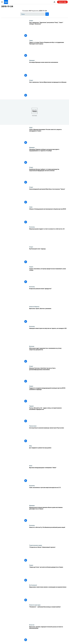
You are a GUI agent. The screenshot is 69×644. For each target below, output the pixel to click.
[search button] (47, 14)
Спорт (31, 20)
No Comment (33, 585)
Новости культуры (35, 605)
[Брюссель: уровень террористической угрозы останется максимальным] (48, 634)
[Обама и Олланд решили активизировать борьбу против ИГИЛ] (48, 216)
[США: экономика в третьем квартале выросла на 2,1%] (48, 495)
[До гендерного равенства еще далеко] (48, 455)
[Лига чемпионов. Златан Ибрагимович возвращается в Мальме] (48, 89)
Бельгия (32, 625)
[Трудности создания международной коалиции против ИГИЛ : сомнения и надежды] (48, 395)
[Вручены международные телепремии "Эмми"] (48, 475)
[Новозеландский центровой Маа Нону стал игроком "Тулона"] (48, 196)
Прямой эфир (62, 2)
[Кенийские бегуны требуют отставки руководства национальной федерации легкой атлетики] (48, 177)
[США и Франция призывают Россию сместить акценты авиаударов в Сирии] (48, 137)
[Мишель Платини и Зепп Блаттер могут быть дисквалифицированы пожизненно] (48, 375)
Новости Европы (34, 307)
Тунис (31, 40)
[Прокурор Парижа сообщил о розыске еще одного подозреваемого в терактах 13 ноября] (48, 157)
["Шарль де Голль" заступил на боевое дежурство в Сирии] (48, 574)
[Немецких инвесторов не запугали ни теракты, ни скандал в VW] (48, 336)
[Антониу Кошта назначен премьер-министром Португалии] (48, 435)
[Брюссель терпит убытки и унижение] (48, 316)
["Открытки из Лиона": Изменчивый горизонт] (48, 555)
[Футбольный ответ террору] (48, 256)
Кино (31, 466)
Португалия (33, 426)
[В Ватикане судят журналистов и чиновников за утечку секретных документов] (48, 356)
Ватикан (32, 346)
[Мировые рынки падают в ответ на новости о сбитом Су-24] (48, 236)
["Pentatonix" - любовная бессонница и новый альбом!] (48, 614)
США (31, 127)
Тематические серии (36, 545)
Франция (32, 60)
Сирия (31, 267)
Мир (31, 446)
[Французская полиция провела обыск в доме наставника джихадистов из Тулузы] (48, 515)
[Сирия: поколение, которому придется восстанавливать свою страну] (48, 276)
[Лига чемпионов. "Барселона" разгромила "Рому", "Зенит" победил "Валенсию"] (48, 30)
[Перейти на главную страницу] (6, 2)
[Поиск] (34, 14)
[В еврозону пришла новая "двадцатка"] (48, 296)
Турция (31, 406)
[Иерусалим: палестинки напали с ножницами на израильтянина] (48, 594)
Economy (32, 227)
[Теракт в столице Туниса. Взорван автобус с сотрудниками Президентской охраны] (48, 50)
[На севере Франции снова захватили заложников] (48, 70)
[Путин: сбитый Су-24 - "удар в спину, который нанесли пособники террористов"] (48, 415)
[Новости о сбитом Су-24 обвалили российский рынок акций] (48, 535)
